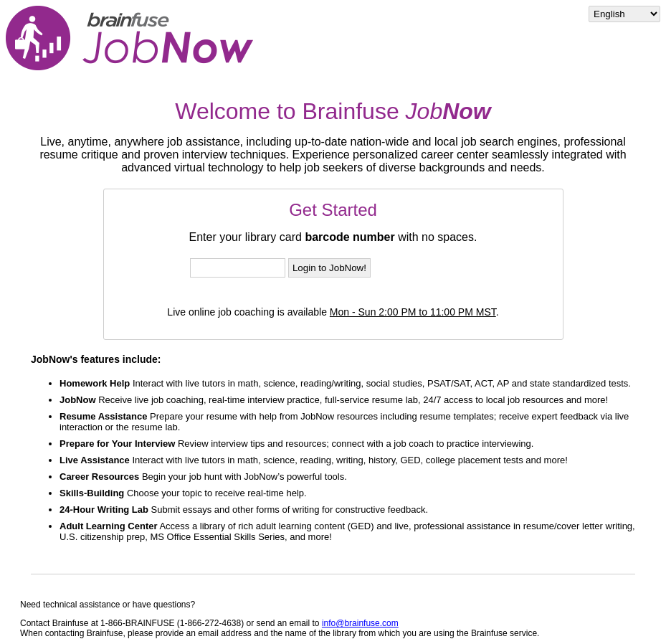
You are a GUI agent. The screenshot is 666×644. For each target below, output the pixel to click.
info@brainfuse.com (360, 623)
